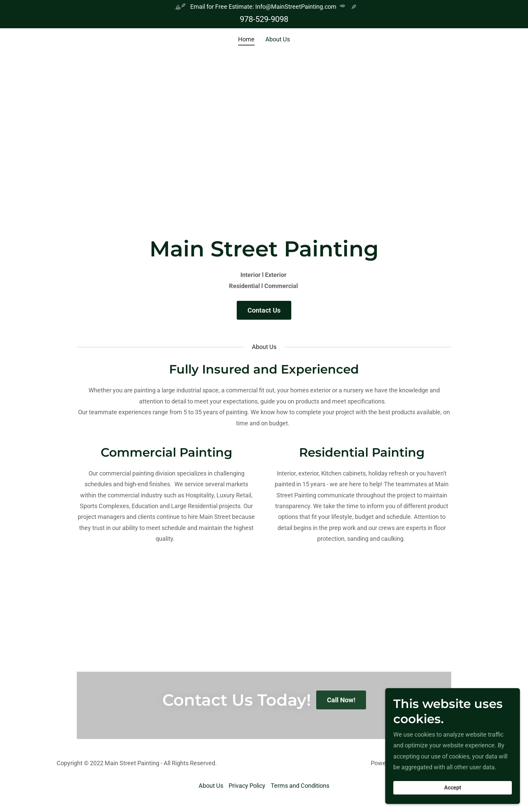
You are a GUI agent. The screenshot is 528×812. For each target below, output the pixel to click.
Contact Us (264, 310)
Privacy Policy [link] (247, 786)
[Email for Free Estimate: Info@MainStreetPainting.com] (264, 7)
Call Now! (341, 700)
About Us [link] (278, 39)
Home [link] (246, 39)
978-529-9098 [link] (264, 19)
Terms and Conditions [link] (300, 786)
